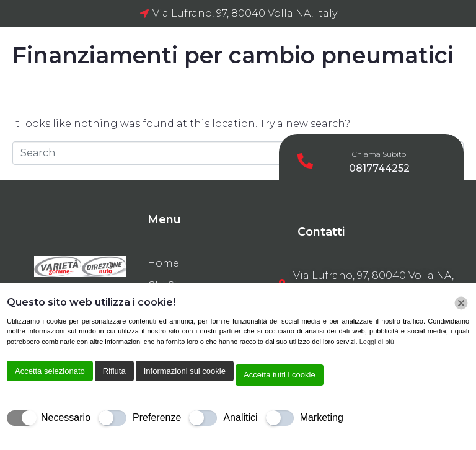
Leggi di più (377, 342)
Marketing (322, 417)
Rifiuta (114, 371)
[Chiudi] (461, 303)
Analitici (240, 417)
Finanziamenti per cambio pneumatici (233, 55)
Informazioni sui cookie (185, 371)
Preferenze (157, 417)
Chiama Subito (379, 154)
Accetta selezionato (50, 371)
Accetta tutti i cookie (280, 375)
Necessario (66, 417)
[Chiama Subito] (305, 161)
